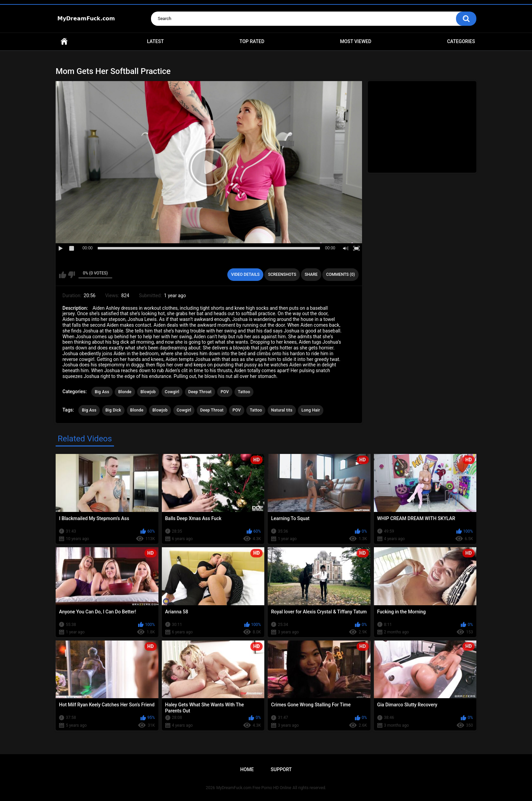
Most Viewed (356, 41)
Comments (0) (340, 274)
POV (225, 392)
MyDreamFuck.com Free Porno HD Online (254, 788)
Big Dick (113, 410)
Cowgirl (172, 392)
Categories (461, 41)
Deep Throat (200, 392)
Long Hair (311, 410)
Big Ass (102, 392)
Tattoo (244, 392)
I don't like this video (71, 275)
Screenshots (282, 274)
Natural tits (282, 410)
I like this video (63, 275)
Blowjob (148, 392)
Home (64, 42)
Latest (155, 41)
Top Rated (252, 41)
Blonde (125, 392)
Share (311, 274)
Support (281, 769)
